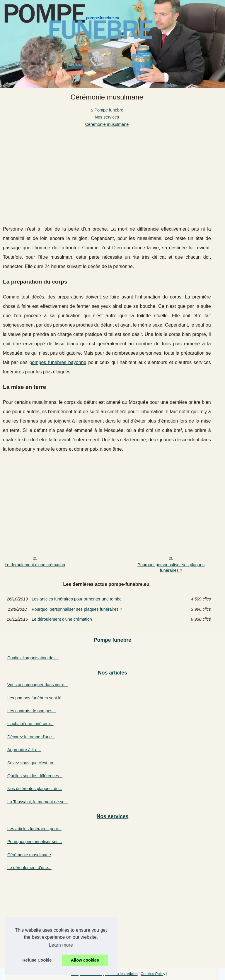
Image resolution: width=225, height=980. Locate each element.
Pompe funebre (109, 110)
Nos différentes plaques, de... (35, 789)
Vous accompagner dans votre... (37, 685)
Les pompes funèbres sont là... (36, 698)
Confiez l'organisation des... (33, 658)
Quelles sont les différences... (35, 776)
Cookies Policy (153, 974)
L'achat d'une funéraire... (30, 724)
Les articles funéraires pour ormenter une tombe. (77, 599)
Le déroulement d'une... (29, 868)
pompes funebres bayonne (58, 362)
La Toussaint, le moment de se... (38, 802)
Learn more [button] (61, 945)
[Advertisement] (107, 172)
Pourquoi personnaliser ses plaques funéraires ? (171, 568)
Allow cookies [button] (85, 960)
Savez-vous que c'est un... (32, 763)
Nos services (107, 117)
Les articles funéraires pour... (34, 829)
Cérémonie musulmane (107, 124)
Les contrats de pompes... (32, 711)
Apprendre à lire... (24, 750)
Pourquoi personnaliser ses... (35, 842)
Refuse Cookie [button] (37, 960)
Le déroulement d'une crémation (35, 565)
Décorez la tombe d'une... (31, 737)
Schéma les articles (121, 974)
